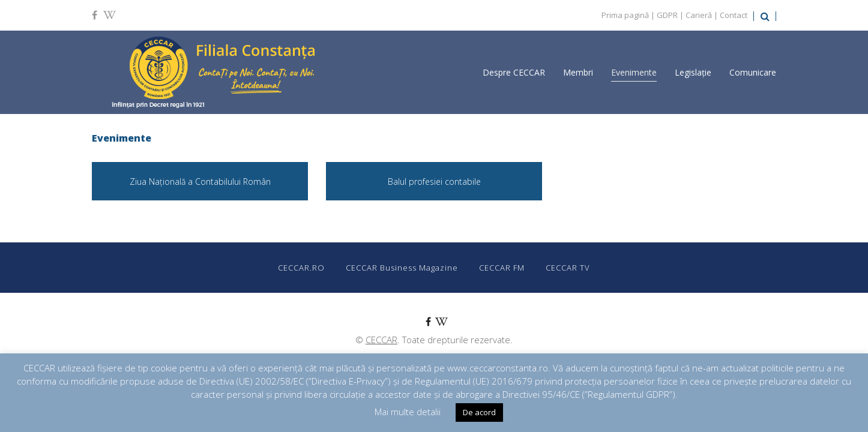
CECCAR (381, 340)
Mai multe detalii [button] (408, 412)
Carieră (699, 15)
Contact (734, 15)
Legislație (693, 72)
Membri (578, 72)
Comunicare (753, 72)
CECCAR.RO (301, 268)
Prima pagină (625, 15)
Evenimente (634, 72)
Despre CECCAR (514, 72)
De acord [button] (479, 412)
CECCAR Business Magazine (402, 268)
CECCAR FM (502, 268)
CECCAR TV (568, 268)
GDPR (667, 15)
